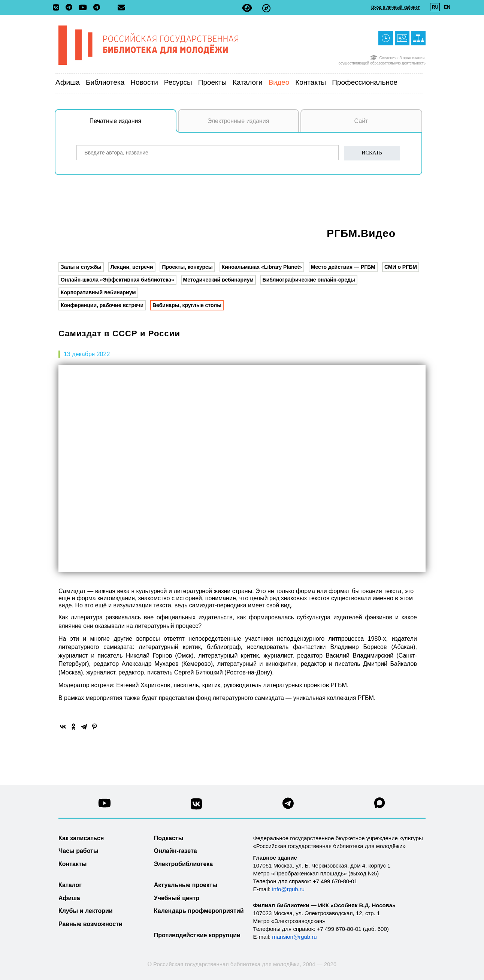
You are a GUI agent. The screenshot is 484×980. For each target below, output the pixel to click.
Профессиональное (365, 82)
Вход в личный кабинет (395, 7)
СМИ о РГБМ (401, 267)
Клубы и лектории (86, 911)
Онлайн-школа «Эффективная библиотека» (117, 280)
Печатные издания (133, 125)
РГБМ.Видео (361, 233)
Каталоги (248, 82)
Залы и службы (81, 267)
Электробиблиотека (183, 864)
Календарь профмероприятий (199, 911)
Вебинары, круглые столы (187, 305)
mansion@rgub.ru (294, 937)
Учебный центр (177, 898)
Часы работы (78, 851)
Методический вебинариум (218, 280)
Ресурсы (178, 82)
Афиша (68, 82)
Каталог (70, 885)
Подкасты (169, 838)
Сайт (361, 121)
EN (447, 7)
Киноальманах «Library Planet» (262, 267)
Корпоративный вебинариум (98, 292)
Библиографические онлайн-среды (309, 280)
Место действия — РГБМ (343, 267)
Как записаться (81, 838)
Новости (144, 82)
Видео (279, 82)
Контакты (311, 82)
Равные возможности (90, 924)
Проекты (212, 82)
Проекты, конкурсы (187, 267)
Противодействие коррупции (197, 935)
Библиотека (105, 82)
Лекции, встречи (132, 267)
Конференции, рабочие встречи (102, 305)
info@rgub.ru (288, 889)
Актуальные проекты (186, 885)
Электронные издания (238, 121)
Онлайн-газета (176, 851)
